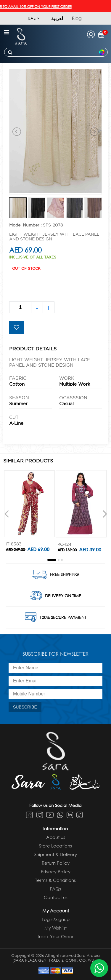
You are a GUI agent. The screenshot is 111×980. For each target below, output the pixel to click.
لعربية (57, 18)
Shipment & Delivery (56, 854)
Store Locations (55, 846)
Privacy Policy (56, 872)
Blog (77, 18)
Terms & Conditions (55, 880)
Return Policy (56, 863)
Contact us (56, 897)
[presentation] (7, 513)
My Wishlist (55, 928)
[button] (52, 560)
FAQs (55, 889)
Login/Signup (56, 919)
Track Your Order (55, 936)
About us (56, 837)
